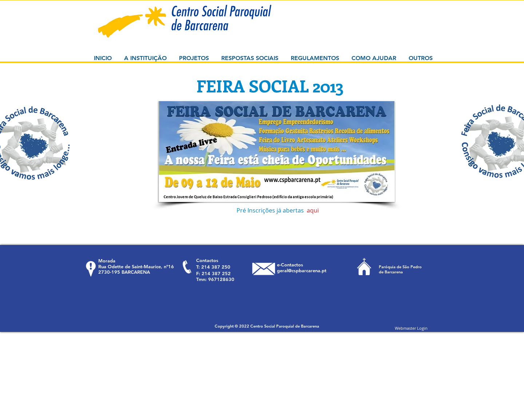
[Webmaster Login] (411, 328)
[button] (277, 152)
